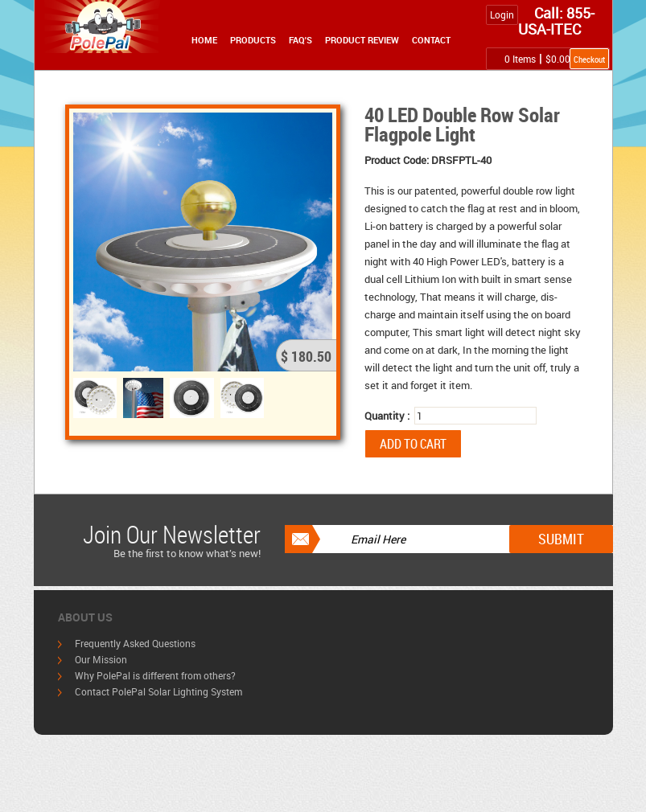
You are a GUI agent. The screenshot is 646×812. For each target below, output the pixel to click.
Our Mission (101, 659)
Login (502, 14)
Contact (431, 40)
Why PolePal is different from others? (155, 675)
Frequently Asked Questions (135, 643)
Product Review (362, 40)
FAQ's (300, 40)
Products (253, 40)
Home (204, 40)
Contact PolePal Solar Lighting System (158, 691)
